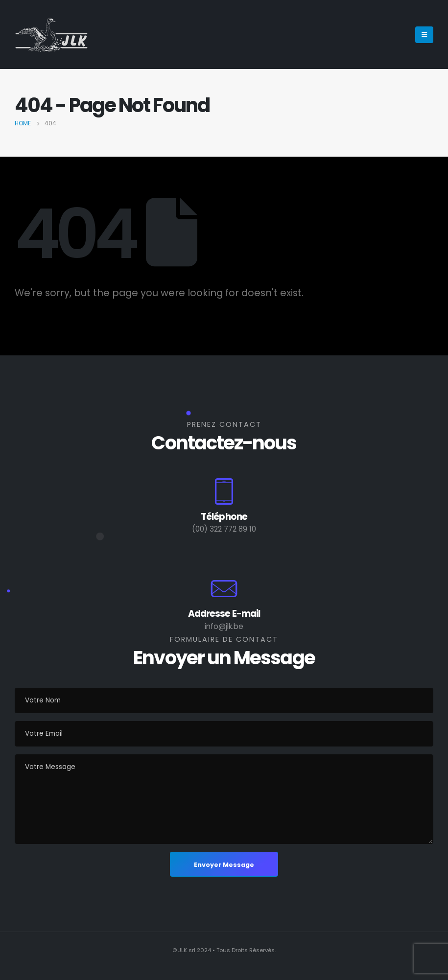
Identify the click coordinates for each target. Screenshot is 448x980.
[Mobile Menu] (424, 35)
